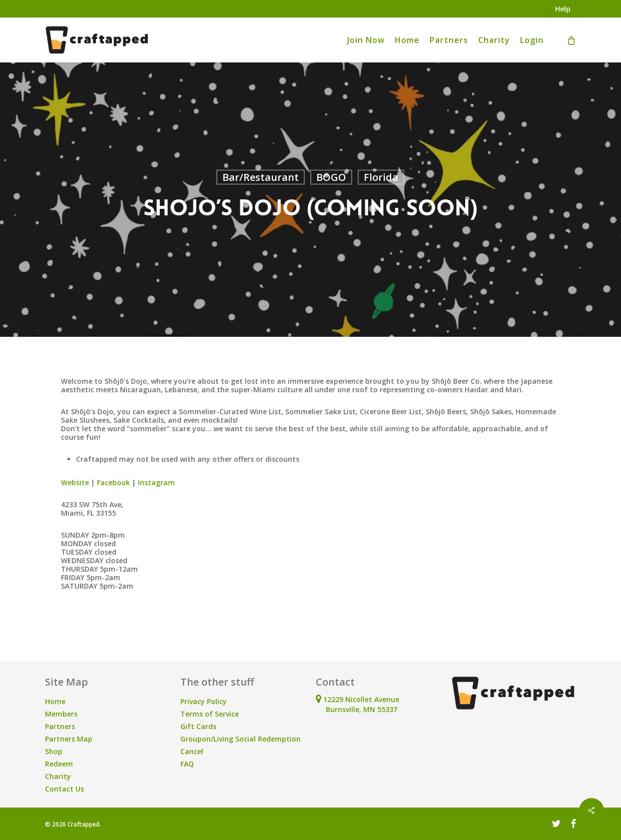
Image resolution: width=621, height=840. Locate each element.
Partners (60, 726)
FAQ (187, 764)
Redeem (59, 764)
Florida (381, 177)
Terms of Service (210, 714)
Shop (54, 751)
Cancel (192, 751)
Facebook (112, 482)
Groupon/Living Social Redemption (241, 739)
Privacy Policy (204, 701)
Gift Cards (198, 726)
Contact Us (64, 789)
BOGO (331, 177)
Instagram (155, 482)
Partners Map (69, 739)
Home (55, 701)
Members (61, 714)
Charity (58, 776)
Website (75, 482)
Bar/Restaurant (261, 177)
